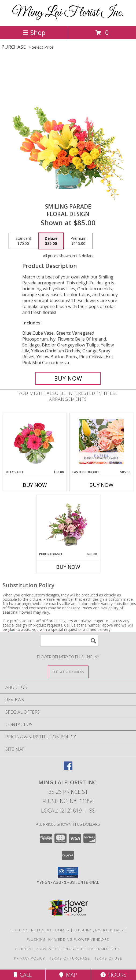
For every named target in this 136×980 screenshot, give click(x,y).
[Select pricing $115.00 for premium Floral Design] (78, 241)
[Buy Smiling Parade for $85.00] (68, 378)
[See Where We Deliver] (68, 672)
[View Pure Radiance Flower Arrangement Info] (68, 523)
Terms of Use (108, 958)
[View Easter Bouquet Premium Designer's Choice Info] (101, 441)
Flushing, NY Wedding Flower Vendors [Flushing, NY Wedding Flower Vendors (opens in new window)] (68, 939)
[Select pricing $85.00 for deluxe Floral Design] (51, 241)
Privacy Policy (29, 958)
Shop (34, 32)
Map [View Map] (68, 975)
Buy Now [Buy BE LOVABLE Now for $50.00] (35, 485)
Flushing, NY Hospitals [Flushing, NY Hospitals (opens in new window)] (98, 930)
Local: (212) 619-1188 (68, 811)
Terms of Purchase (70, 958)
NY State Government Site (93, 949)
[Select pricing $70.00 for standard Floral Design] (23, 241)
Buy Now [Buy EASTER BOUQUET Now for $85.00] (101, 485)
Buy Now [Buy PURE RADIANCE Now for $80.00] (68, 567)
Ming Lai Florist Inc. (68, 12)
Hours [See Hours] (113, 975)
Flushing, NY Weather (38, 949)
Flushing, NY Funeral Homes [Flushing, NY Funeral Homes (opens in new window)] (40, 930)
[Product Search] (69, 641)
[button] (68, 872)
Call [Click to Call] (23, 975)
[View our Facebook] (68, 768)
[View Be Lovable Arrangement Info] (35, 441)
